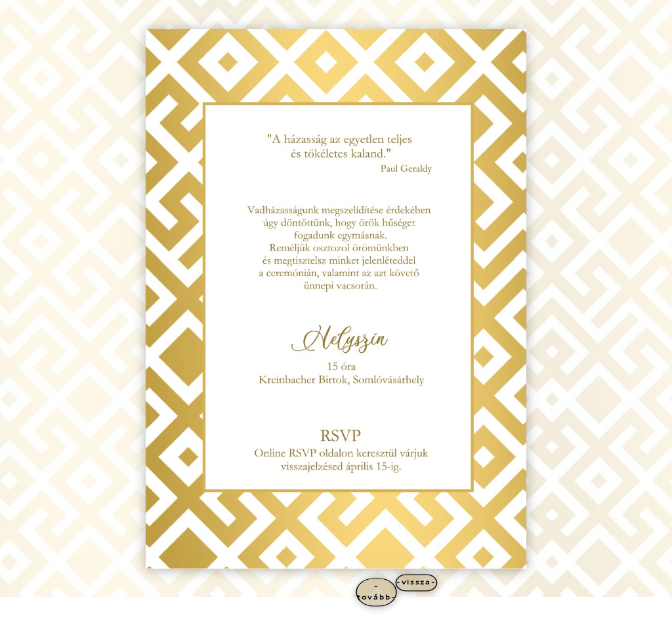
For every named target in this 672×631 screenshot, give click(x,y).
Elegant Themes (117, 619)
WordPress (192, 619)
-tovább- (376, 592)
